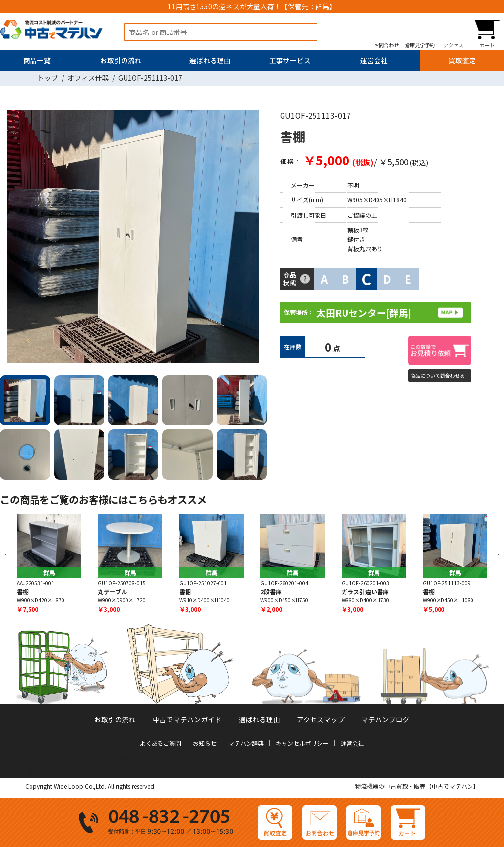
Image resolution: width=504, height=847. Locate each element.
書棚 (23, 592)
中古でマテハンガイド (187, 719)
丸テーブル (112, 592)
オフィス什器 (88, 78)
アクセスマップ (321, 719)
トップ (48, 78)
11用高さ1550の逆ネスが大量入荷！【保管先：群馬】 (252, 6)
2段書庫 (271, 592)
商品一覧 (37, 60)
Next (255, 239)
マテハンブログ (385, 719)
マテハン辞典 (246, 743)
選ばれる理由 (210, 60)
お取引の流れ (121, 60)
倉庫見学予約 (420, 45)
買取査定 (462, 60)
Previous (3, 549)
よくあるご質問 (160, 743)
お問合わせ (386, 45)
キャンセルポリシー (302, 743)
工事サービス (290, 60)
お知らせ (205, 743)
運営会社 (374, 60)
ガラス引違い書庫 (365, 592)
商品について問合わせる (438, 375)
